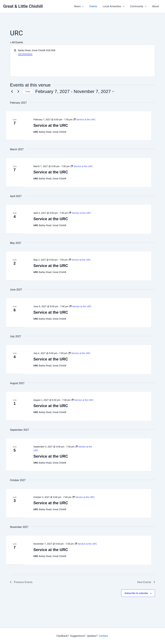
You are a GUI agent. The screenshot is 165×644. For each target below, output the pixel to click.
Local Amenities (115, 6)
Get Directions (25, 54)
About (156, 6)
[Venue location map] (118, 61)
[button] (85, 6)
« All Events (17, 42)
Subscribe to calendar (136, 593)
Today (28, 92)
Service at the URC (51, 125)
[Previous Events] (12, 92)
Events (95, 6)
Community (139, 6)
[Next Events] (18, 92)
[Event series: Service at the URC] (84, 120)
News (81, 6)
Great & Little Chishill (23, 6)
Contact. (104, 636)
